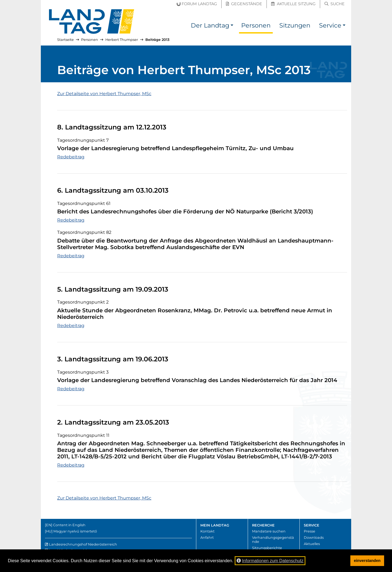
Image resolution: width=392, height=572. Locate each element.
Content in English (69, 525)
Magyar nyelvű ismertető (75, 531)
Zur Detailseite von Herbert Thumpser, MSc (104, 94)
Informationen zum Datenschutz (270, 561)
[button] (232, 26)
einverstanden (367, 561)
